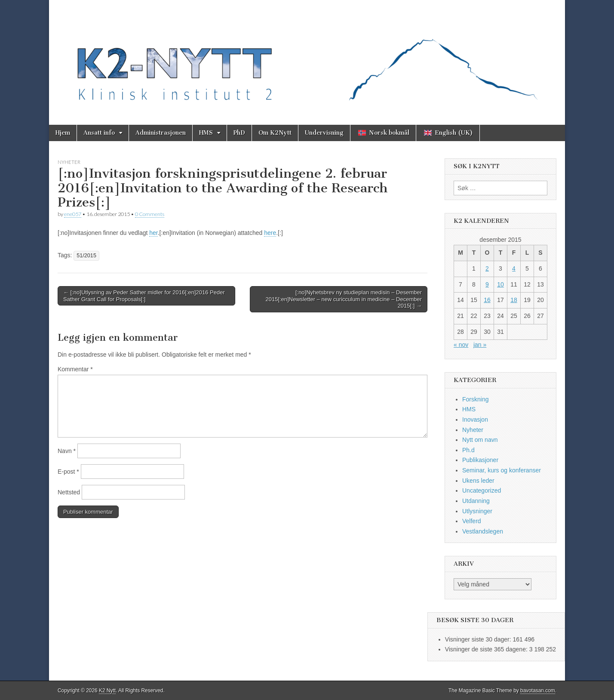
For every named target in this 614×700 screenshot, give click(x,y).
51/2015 (86, 256)
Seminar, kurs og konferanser (502, 470)
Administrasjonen (161, 133)
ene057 (73, 214)
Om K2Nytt (275, 133)
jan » (480, 345)
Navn (67, 451)
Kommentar (75, 369)
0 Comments (150, 214)
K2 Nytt (107, 691)
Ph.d (468, 450)
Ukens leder (478, 481)
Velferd (472, 521)
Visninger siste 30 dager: (479, 639)
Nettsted (69, 492)
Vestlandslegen (483, 531)
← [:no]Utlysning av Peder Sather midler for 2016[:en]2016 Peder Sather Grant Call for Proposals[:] (144, 296)
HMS (206, 133)
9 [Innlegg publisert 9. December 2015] (487, 284)
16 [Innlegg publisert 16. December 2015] (487, 300)
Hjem (63, 133)
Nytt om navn (480, 440)
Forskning (475, 399)
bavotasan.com (538, 691)
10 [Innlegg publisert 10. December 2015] (500, 284)
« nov (461, 345)
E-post (68, 472)
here (270, 233)
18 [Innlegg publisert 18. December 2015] (514, 300)
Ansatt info (99, 133)
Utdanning (476, 501)
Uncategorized (482, 490)
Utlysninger (477, 511)
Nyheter (69, 162)
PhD (239, 133)
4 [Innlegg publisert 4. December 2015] (514, 268)
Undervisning (324, 133)
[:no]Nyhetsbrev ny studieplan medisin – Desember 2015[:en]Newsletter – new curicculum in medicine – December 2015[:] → (344, 299)
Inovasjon (475, 419)
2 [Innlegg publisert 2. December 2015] (487, 268)
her (153, 233)
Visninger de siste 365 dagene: (487, 649)
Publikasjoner (480, 460)
